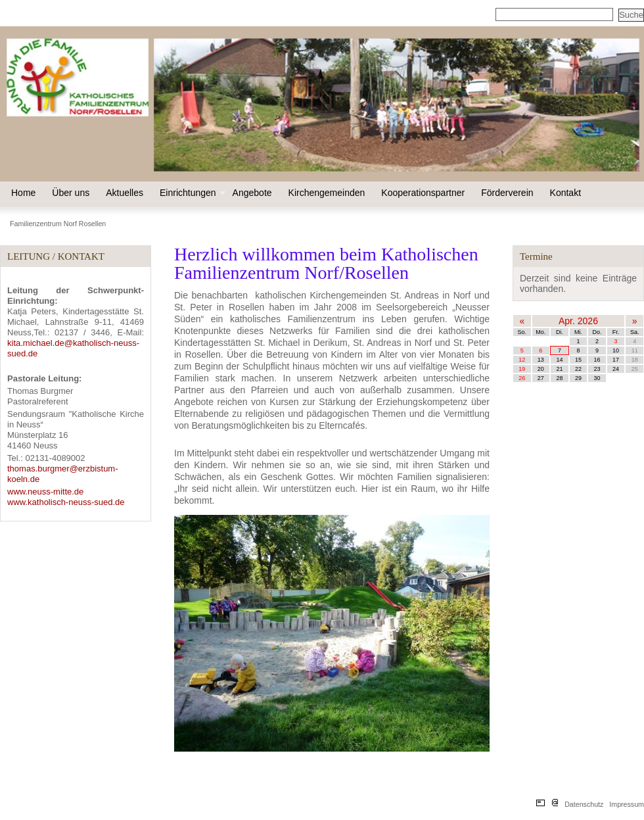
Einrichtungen (191, 193)
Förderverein (507, 193)
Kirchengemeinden (327, 193)
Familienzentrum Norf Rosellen (58, 224)
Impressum (627, 804)
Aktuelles (125, 193)
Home (23, 193)
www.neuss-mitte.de (45, 492)
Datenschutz (584, 804)
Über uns (71, 193)
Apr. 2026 (578, 321)
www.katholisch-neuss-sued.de (66, 502)
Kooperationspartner (423, 193)
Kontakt (565, 193)
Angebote (252, 193)
